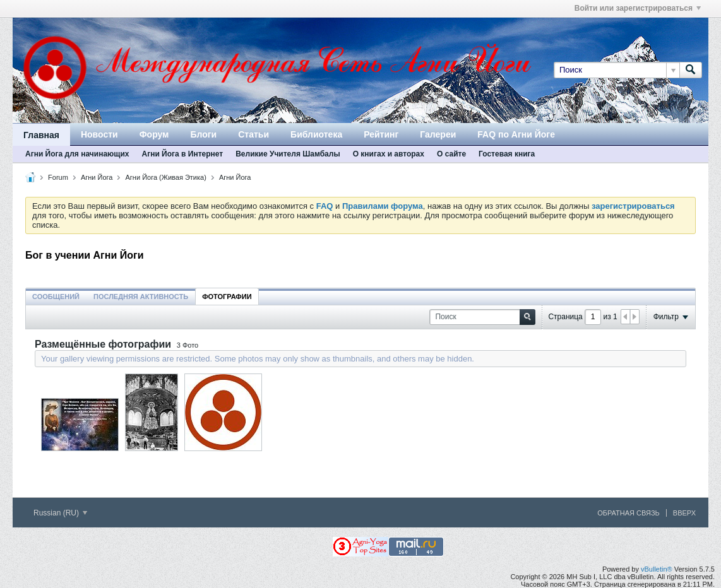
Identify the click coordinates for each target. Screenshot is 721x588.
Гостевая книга (507, 154)
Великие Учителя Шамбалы (288, 154)
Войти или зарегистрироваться (638, 8)
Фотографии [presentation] (227, 297)
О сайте (451, 154)
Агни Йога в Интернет (182, 154)
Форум (154, 134)
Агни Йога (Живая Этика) (166, 177)
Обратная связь (629, 513)
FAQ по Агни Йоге (516, 134)
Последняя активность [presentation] (141, 297)
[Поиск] (617, 70)
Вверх (684, 513)
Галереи (438, 134)
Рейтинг (381, 134)
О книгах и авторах (389, 154)
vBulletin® (657, 569)
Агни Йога (97, 177)
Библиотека (316, 134)
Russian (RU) (60, 513)
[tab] (56, 296)
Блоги (203, 134)
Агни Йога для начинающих (77, 154)
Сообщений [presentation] (56, 297)
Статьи (253, 134)
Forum (58, 177)
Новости (99, 134)
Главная (41, 135)
